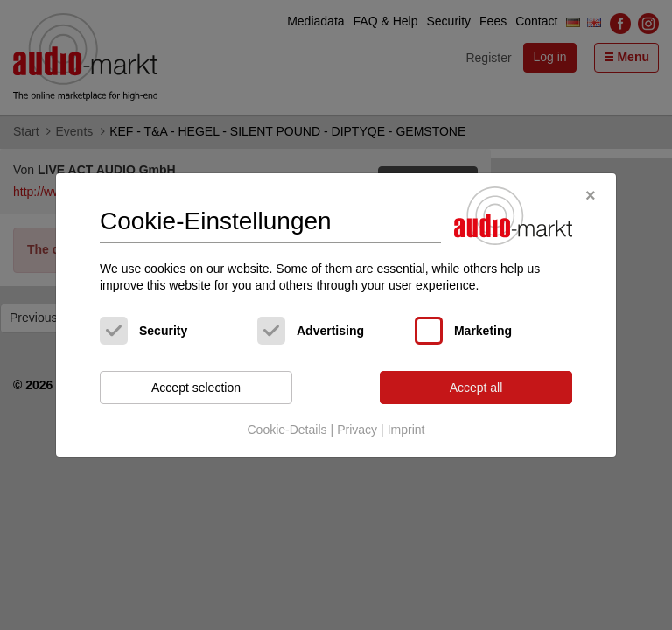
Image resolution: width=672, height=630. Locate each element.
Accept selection (196, 388)
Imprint (406, 430)
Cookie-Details (287, 430)
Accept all (476, 388)
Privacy (357, 430)
